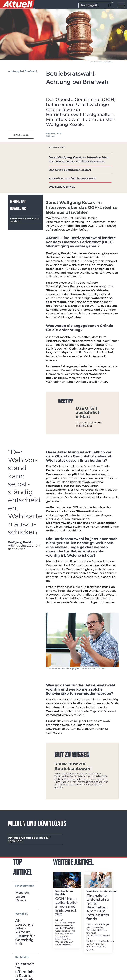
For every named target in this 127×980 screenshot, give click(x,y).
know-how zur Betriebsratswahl (72, 178)
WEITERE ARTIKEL (62, 187)
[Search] (96, 5)
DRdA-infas (86, 426)
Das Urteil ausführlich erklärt (70, 170)
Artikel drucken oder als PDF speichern (25, 220)
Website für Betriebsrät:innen (71, 779)
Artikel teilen (21, 135)
